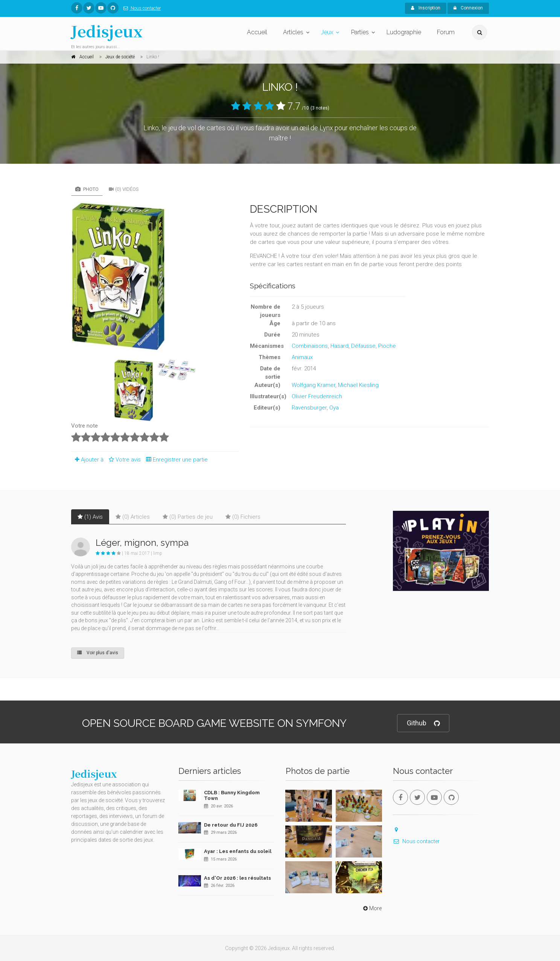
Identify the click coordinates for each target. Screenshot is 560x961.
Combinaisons (310, 346)
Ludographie (404, 32)
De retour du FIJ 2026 (231, 825)
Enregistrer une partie (175, 460)
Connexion (468, 8)
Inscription (426, 8)
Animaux (302, 357)
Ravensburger (309, 408)
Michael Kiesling (358, 385)
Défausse (363, 346)
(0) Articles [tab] (133, 517)
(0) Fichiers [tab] (243, 517)
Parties (360, 32)
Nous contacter (141, 8)
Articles (293, 32)
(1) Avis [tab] (90, 517)
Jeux (327, 32)
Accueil (257, 32)
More (372, 908)
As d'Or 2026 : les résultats (237, 878)
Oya (334, 408)
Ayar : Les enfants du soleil (238, 851)
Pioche (387, 346)
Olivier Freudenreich (317, 396)
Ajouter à (87, 460)
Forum (446, 32)
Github (423, 723)
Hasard (339, 346)
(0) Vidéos (124, 189)
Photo (87, 189)
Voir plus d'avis (98, 653)
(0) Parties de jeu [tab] (188, 517)
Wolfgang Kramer (313, 385)
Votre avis (124, 460)
